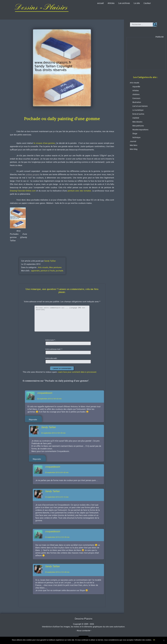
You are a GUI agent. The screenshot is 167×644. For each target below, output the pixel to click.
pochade (59, 271)
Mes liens (134, 145)
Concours (136, 98)
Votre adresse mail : (54, 349)
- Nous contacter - (83, 631)
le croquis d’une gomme (44, 143)
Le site (137, 3)
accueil (100, 3)
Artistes (136, 90)
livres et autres (138, 114)
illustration (137, 102)
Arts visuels (43, 267)
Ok (154, 640)
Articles (111, 3)
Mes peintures (55, 267)
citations (136, 94)
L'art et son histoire (140, 106)
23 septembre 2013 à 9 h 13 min (57, 497)
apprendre (35, 271)
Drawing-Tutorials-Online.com (23, 191)
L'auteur (147, 3)
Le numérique (138, 110)
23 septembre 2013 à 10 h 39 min (57, 537)
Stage (135, 134)
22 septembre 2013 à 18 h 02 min (49, 399)
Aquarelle (136, 87)
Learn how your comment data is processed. (77, 372)
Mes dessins (137, 122)
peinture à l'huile (48, 271)
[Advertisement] (146, 55)
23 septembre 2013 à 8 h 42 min (57, 472)
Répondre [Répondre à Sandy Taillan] (37, 459)
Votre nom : (50, 340)
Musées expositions (140, 130)
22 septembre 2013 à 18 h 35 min (53, 433)
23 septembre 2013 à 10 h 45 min (57, 572)
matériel (136, 118)
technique (136, 137)
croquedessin (45, 393)
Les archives (124, 3)
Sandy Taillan (50, 261)
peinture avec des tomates (79, 191)
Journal (133, 141)
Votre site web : (51, 358)
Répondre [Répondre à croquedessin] (33, 420)
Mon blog (134, 149)
